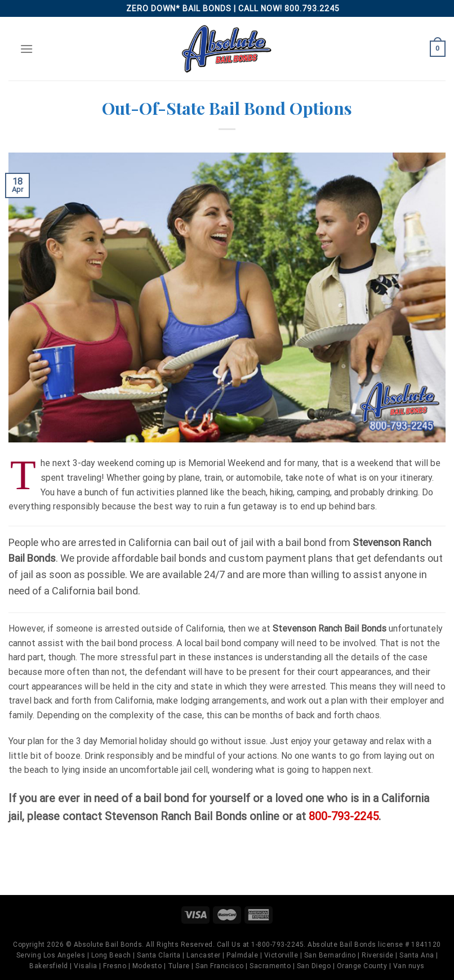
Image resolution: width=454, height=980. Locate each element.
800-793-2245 (344, 816)
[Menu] (26, 49)
